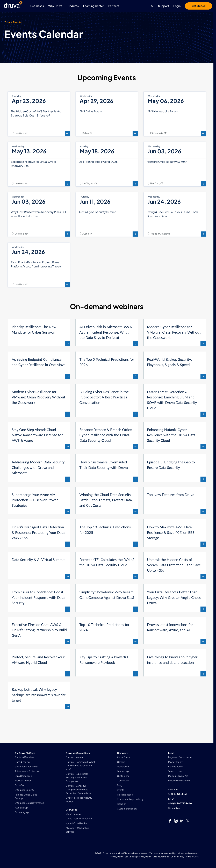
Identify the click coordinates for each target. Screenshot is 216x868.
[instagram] (176, 821)
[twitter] (188, 821)
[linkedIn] (182, 821)
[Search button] (152, 6)
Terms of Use (192, 857)
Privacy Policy (117, 857)
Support (164, 6)
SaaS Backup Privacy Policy (138, 857)
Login (177, 6)
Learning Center (93, 6)
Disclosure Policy (161, 857)
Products (73, 6)
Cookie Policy (177, 857)
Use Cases (37, 6)
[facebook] (170, 821)
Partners (114, 6)
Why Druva (55, 6)
